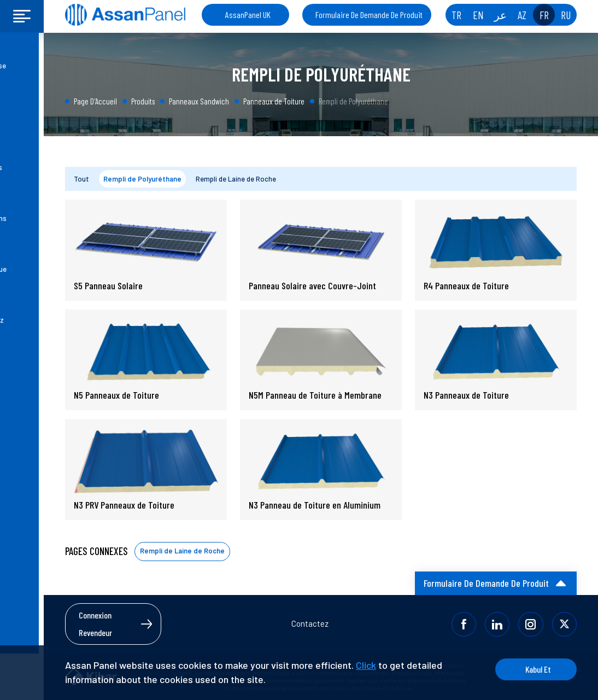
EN (478, 15)
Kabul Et (535, 669)
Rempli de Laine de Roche (236, 179)
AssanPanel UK (248, 14)
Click (366, 665)
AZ (522, 15)
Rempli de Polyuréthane (142, 179)
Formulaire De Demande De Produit (369, 14)
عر (500, 15)
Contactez (310, 623)
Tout (81, 179)
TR (456, 15)
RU (566, 15)
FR (544, 15)
